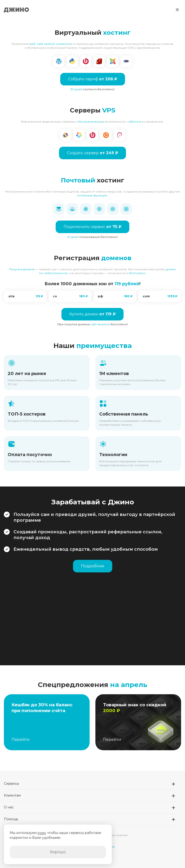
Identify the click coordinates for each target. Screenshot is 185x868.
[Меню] (177, 10)
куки (42, 833)
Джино (16, 10)
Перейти (21, 740)
